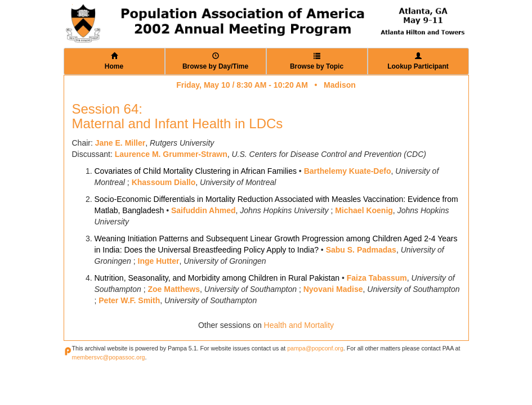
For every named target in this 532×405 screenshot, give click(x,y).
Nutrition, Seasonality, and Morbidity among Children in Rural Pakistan (217, 278)
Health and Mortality (299, 325)
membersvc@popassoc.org (109, 357)
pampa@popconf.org (315, 348)
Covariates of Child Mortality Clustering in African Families (196, 171)
